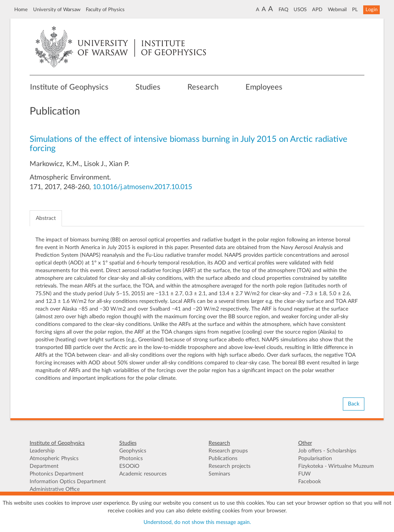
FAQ (283, 10)
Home (21, 10)
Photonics (131, 459)
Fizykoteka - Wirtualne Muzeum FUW (336, 470)
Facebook (310, 482)
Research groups (228, 451)
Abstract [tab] (46, 218)
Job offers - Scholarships (327, 451)
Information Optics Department (68, 482)
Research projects (230, 466)
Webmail (337, 10)
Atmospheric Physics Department (54, 462)
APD (317, 10)
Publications (223, 459)
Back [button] (354, 404)
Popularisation (315, 459)
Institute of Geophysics (69, 87)
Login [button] (371, 10)
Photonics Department (57, 474)
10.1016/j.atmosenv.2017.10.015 (142, 187)
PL (355, 10)
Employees (264, 87)
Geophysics (133, 451)
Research (203, 87)
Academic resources (143, 474)
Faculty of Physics (105, 10)
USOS (300, 10)
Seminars (219, 474)
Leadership (42, 451)
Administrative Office (55, 489)
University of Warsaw (57, 10)
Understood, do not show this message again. (197, 522)
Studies (148, 87)
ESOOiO (129, 466)
